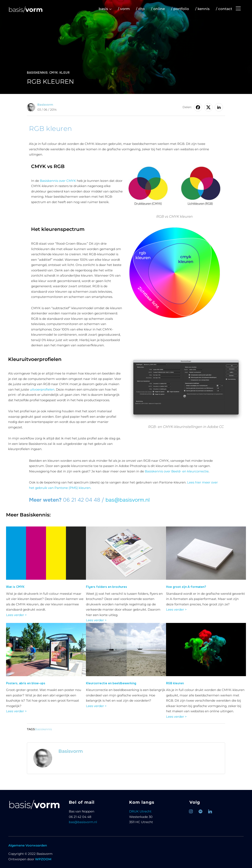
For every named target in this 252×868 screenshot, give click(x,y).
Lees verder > (16, 615)
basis (103, 9)
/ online (158, 9)
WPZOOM (43, 859)
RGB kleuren (175, 683)
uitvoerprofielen (42, 389)
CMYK (54, 73)
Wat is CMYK (15, 587)
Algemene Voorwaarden (28, 845)
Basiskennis (37, 73)
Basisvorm (45, 105)
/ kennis (202, 9)
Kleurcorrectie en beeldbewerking (111, 683)
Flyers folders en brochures (106, 587)
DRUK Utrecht (140, 811)
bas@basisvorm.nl (128, 500)
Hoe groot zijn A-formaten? (186, 587)
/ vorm (124, 9)
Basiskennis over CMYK (58, 181)
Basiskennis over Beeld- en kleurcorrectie (177, 471)
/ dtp (140, 9)
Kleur (65, 73)
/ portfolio (180, 9)
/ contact (224, 9)
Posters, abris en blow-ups (26, 683)
